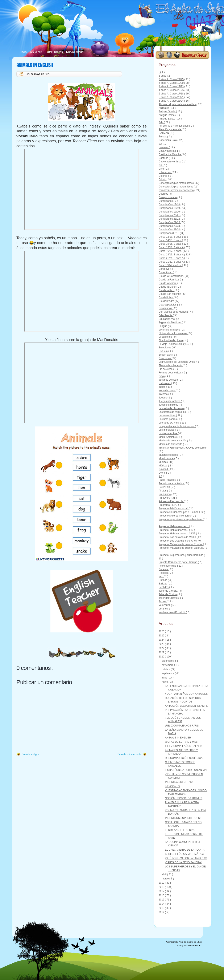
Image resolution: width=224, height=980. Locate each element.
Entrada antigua (31, 754)
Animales (164, 108)
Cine (162, 169)
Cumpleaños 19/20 (170, 212)
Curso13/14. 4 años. (170, 265)
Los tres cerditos (168, 433)
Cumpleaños (166, 201)
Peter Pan (165, 487)
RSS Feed (36, 52)
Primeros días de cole (171, 501)
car (161, 144)
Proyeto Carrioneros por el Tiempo (178, 562)
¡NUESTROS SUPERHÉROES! (183, 818)
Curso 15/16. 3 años (170, 244)
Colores (163, 176)
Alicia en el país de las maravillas (178, 104)
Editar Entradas (54, 52)
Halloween (165, 383)
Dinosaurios (166, 308)
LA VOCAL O (172, 786)
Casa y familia (167, 151)
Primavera (165, 498)
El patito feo (166, 337)
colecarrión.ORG (194, 945)
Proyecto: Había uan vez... (174, 526)
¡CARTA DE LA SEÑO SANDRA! (183, 862)
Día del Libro (166, 297)
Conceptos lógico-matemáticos (176, 187)
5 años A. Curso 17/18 (171, 94)
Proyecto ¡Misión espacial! (174, 509)
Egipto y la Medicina (170, 323)
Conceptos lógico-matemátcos (176, 183)
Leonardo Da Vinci (169, 423)
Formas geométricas (171, 373)
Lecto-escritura (167, 416)
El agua (163, 326)
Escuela (163, 351)
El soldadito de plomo (171, 340)
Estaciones (165, 358)
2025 (162, 636)
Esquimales (165, 355)
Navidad (164, 469)
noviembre (168, 665)
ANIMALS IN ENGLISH (35, 65)
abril (164, 874)
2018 (162, 887)
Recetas (164, 569)
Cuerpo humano (168, 197)
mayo (165, 682)
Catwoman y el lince (170, 162)
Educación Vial (167, 319)
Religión (164, 573)
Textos (163, 602)
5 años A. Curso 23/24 (171, 101)
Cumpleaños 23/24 (170, 230)
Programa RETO (168, 505)
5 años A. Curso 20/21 (171, 97)
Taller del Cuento (168, 598)
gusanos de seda (169, 380)
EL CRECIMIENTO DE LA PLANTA (185, 850)
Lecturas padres (168, 419)
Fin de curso (166, 369)
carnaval (164, 147)
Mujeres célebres (169, 455)
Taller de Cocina (168, 594)
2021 (162, 652)
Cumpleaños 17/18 (170, 204)
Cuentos (164, 194)
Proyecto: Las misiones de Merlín (178, 537)
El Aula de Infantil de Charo (189, 942)
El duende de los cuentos (173, 333)
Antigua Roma (167, 115)
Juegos (163, 398)
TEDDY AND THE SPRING (180, 830)
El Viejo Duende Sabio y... (174, 344)
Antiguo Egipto (167, 119)
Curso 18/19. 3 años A (171, 255)
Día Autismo (166, 272)
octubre (166, 669)
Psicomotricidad (168, 566)
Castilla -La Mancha (170, 154)
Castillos (164, 158)
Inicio (24, 52)
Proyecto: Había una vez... (174, 530)
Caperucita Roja (168, 140)
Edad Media (166, 315)
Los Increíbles (167, 430)
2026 (162, 631)
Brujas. (163, 137)
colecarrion (165, 172)
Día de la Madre (168, 283)
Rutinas (163, 580)
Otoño (162, 473)
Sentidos (164, 587)
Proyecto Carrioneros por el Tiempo (179, 512)
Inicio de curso (167, 390)
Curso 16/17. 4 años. (171, 251)
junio (165, 678)
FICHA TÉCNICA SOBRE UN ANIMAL (186, 770)
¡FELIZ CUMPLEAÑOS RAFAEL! (184, 746)
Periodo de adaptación (172, 483)
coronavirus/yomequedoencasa (177, 190)
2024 (162, 640)
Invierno (163, 394)
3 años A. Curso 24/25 (171, 79)
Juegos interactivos (170, 401)
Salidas (163, 584)
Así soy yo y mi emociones (174, 126)
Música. (163, 466)
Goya (162, 376)
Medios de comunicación (173, 441)
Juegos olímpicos (169, 405)
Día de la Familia (168, 280)
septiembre (168, 673)
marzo (165, 879)
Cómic (163, 179)
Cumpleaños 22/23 (170, 226)
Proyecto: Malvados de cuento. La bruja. (182, 548)
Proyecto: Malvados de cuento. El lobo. (181, 544)
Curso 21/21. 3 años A (171, 258)
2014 (162, 904)
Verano (163, 609)
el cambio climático (170, 330)
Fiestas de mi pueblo (171, 365)
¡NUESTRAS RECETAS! (179, 782)
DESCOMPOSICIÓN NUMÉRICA (184, 758)
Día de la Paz (167, 290)
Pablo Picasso (167, 480)
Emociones (165, 348)
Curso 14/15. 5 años (170, 240)
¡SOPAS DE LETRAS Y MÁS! (182, 742)
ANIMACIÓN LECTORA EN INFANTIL (186, 706)
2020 (162, 657)
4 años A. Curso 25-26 (172, 90)
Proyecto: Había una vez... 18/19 (177, 534)
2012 (162, 912)
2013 (162, 908)
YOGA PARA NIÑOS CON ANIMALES (186, 694)
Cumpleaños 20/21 (170, 215)
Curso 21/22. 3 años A (171, 262)
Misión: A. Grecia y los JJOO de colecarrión (183, 448)
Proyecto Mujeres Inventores (175, 516)
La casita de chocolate (172, 408)
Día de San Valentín (170, 294)
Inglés (162, 387)
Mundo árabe (166, 458)
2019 (162, 883)
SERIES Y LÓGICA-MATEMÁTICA (184, 854)
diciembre (167, 661)
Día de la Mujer (168, 287)
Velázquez (165, 605)
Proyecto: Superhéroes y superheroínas (181, 555)
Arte (161, 122)
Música (163, 462)
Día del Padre (167, 301)
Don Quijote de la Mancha (174, 312)
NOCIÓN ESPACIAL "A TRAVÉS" (184, 798)
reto (161, 576)
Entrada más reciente (129, 754)
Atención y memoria (170, 129)
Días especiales (168, 305)
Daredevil (164, 269)
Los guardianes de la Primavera (177, 426)
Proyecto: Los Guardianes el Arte (177, 541)
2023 (162, 644)
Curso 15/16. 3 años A (171, 247)
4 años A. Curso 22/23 (171, 86)
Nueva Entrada (75, 52)
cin (161, 165)
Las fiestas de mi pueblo (173, 412)
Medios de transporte (171, 444)
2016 (162, 895)
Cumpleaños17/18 (169, 233)
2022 (162, 648)
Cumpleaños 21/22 (170, 219)
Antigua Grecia (167, 112)
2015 (162, 900)
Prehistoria (165, 494)
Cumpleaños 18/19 (170, 208)
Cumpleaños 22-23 (170, 222)
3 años (163, 76)
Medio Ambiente (168, 437)
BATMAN (164, 133)
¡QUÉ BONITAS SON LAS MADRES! (186, 858)
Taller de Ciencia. (169, 591)
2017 (162, 891)
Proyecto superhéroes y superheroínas (181, 519)
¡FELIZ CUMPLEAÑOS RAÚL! (182, 726)
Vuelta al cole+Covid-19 (172, 612)
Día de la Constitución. (172, 276)
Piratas (163, 491)
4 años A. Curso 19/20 (171, 83)
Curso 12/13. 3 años (170, 237)
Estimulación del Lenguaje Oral (176, 362)
